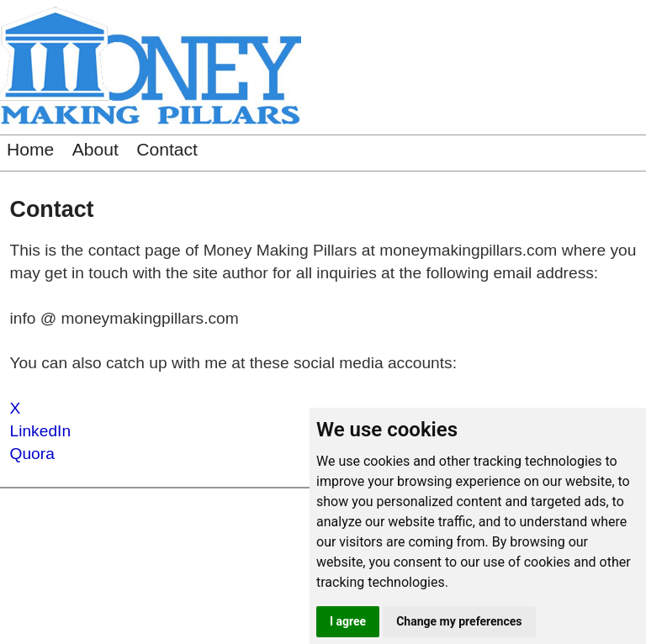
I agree (348, 621)
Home (30, 149)
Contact (167, 149)
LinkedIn (41, 431)
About (95, 149)
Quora (32, 454)
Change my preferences (459, 621)
